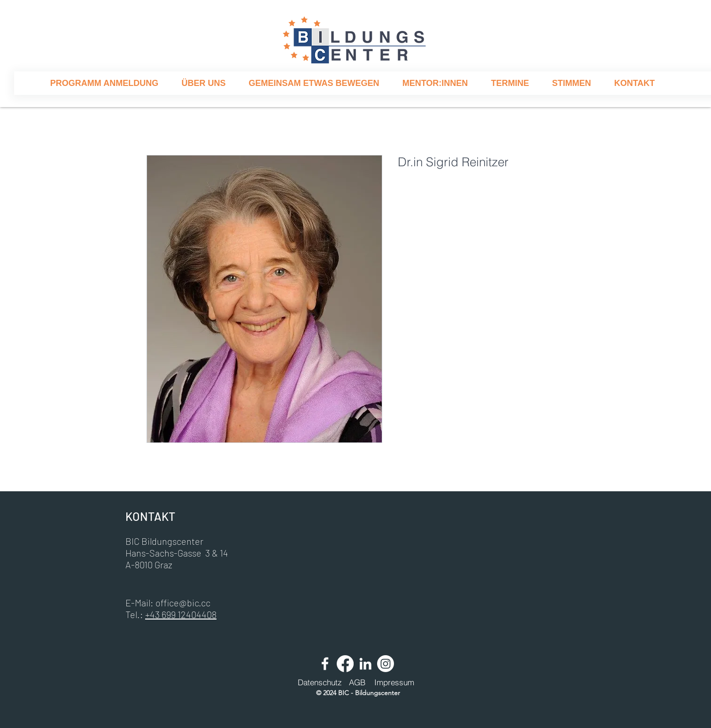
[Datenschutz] (320, 682)
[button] (204, 83)
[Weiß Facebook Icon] (325, 664)
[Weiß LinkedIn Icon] (365, 664)
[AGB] (357, 682)
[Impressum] (394, 682)
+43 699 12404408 (181, 614)
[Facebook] (345, 664)
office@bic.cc (183, 603)
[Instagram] (386, 664)
